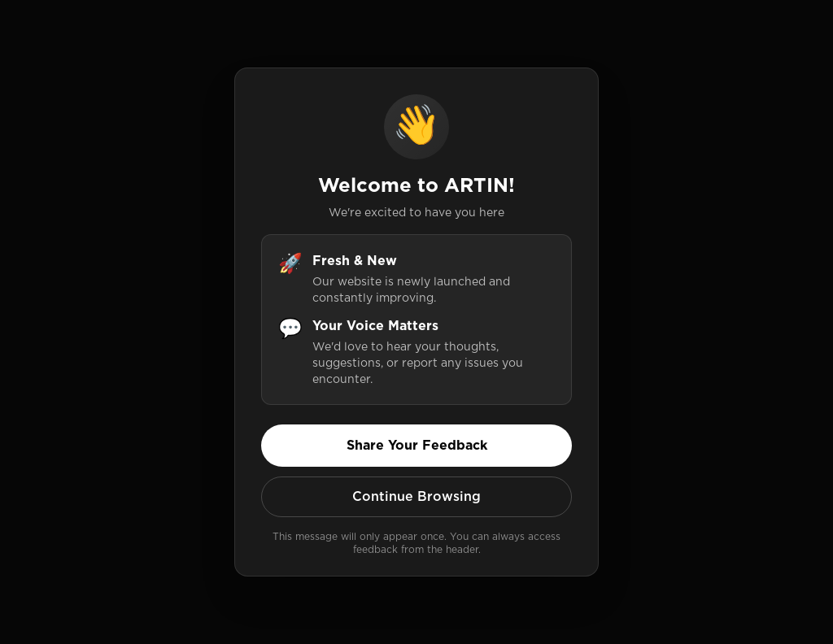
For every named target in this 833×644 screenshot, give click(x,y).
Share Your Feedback (417, 445)
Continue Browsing (416, 496)
